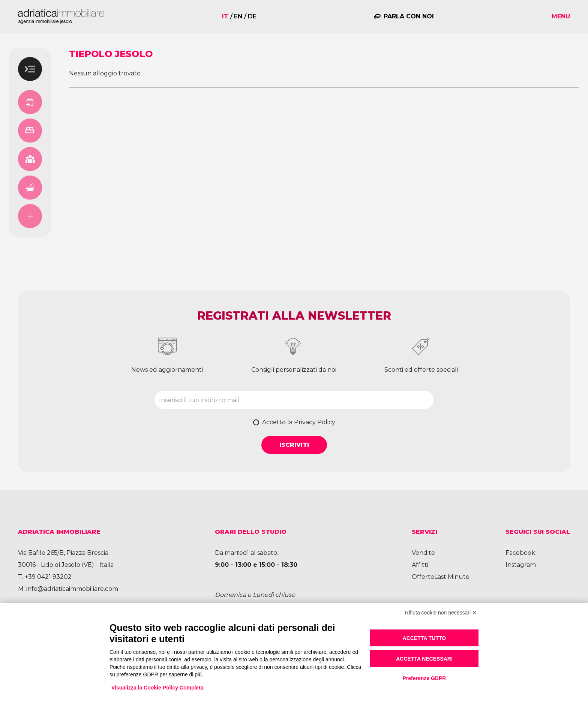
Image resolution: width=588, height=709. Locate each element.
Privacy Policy (315, 422)
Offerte (423, 577)
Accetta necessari (424, 659)
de (252, 16)
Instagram (521, 565)
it (225, 16)
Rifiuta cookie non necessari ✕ (441, 613)
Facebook (520, 553)
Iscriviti (294, 445)
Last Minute (452, 577)
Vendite (423, 553)
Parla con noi (409, 16)
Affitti (420, 565)
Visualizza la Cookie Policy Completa (157, 688)
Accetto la (299, 422)
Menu (561, 16)
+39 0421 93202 (48, 577)
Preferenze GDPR (424, 678)
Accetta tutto (424, 638)
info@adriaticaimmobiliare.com (72, 589)
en (238, 16)
